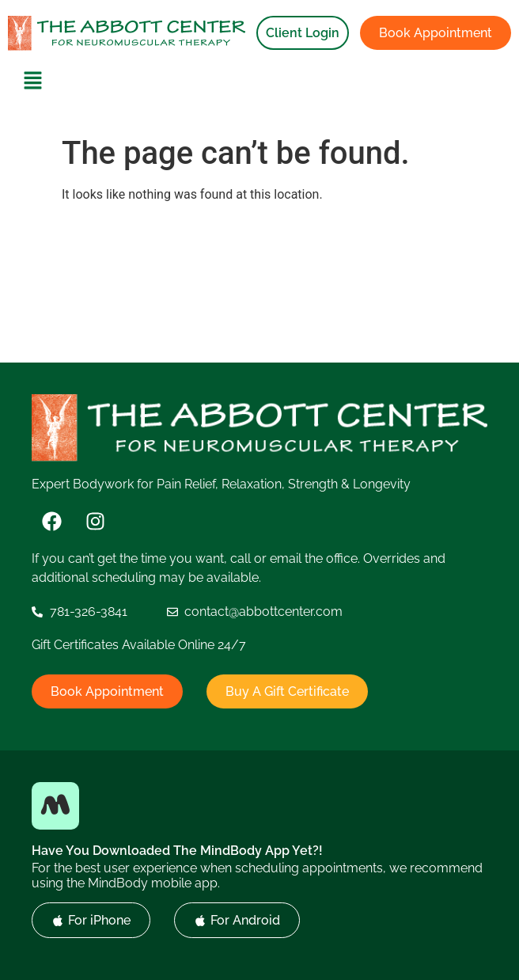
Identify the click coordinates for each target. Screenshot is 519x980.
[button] (33, 82)
